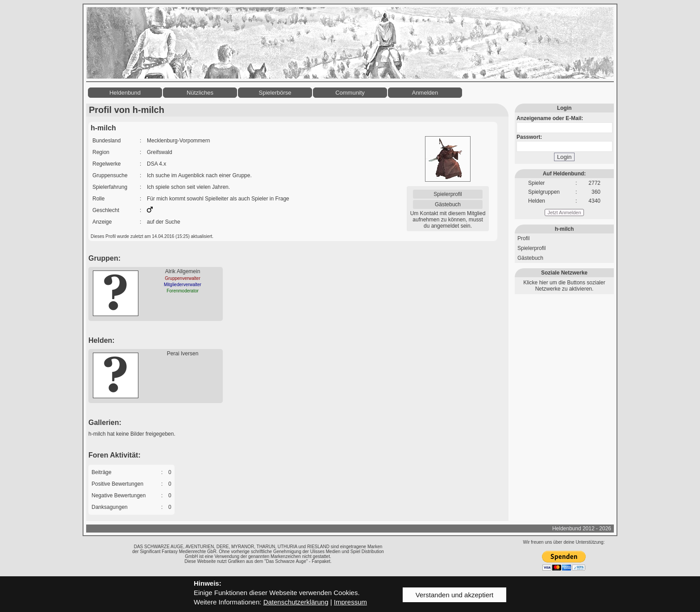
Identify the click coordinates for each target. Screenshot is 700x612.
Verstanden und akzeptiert (454, 595)
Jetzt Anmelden (564, 212)
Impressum (350, 602)
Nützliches (200, 93)
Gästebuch (448, 204)
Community (350, 93)
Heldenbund (125, 93)
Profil (523, 238)
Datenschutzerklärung (296, 602)
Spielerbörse (275, 93)
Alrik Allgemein (183, 271)
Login (565, 157)
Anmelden (425, 93)
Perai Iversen (183, 354)
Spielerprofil (448, 194)
